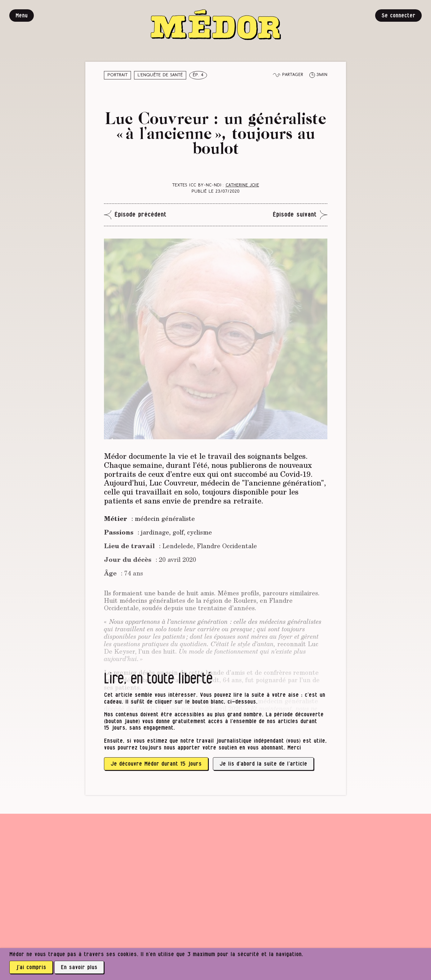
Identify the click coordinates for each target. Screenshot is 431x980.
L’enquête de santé (160, 75)
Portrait (117, 75)
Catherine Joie (242, 185)
